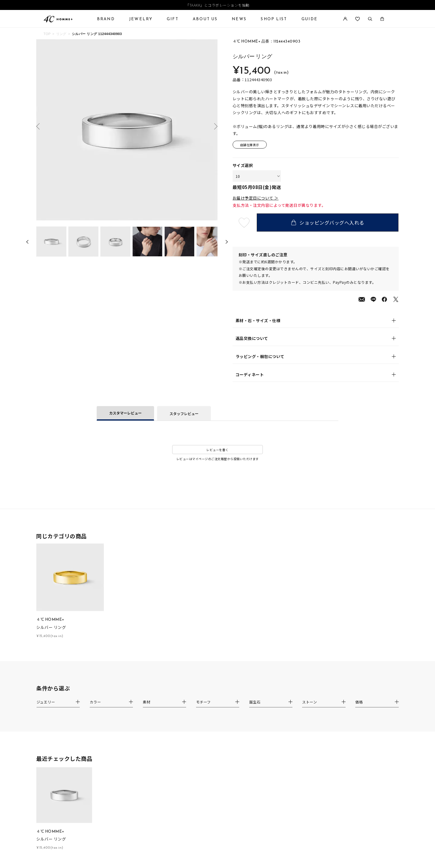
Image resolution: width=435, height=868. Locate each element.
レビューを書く (217, 450)
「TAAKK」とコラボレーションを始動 (217, 5)
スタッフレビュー (184, 413)
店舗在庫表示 (250, 145)
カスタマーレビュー (125, 413)
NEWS (239, 19)
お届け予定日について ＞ (256, 198)
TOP (47, 34)
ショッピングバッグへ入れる (328, 223)
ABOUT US (205, 19)
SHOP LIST (274, 19)
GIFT (173, 19)
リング (61, 34)
